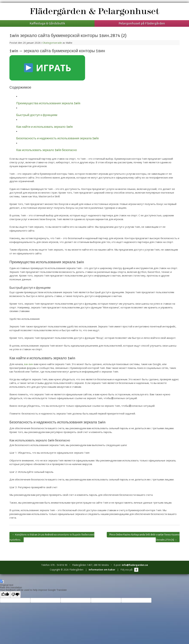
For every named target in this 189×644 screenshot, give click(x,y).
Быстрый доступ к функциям (37, 115)
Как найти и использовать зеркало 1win (44, 127)
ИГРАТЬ (48, 68)
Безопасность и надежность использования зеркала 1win (57, 138)
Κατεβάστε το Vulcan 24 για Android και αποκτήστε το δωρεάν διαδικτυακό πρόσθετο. (52, 537)
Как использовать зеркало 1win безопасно (47, 150)
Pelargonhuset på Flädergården (142, 23)
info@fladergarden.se (135, 565)
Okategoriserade (52, 43)
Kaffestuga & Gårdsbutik (47, 23)
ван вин (29, 364)
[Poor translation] (15, 595)
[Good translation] (5, 595)
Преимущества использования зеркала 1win (48, 103)
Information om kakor (102, 570)
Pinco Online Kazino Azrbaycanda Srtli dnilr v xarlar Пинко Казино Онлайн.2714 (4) (144, 537)
